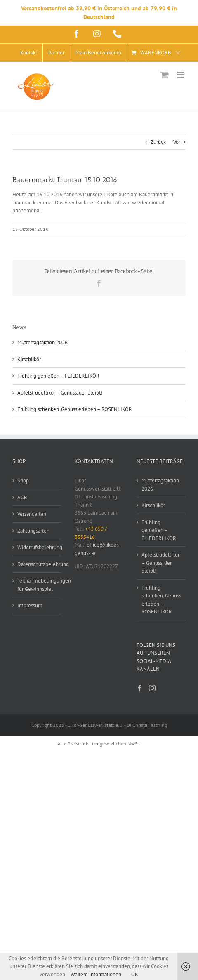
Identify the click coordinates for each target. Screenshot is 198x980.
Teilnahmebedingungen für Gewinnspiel (37, 585)
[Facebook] (140, 688)
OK (135, 974)
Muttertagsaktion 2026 (42, 342)
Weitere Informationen (96, 974)
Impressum (30, 605)
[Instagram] (152, 688)
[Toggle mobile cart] (165, 75)
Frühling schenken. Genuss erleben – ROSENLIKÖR (75, 409)
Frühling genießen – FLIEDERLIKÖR (58, 376)
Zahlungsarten (33, 531)
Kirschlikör (29, 359)
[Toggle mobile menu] (181, 75)
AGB (22, 497)
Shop (23, 481)
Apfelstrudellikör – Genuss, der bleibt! (60, 393)
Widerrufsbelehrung (37, 547)
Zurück (158, 142)
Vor (177, 142)
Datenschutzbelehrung (37, 564)
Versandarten (32, 514)
